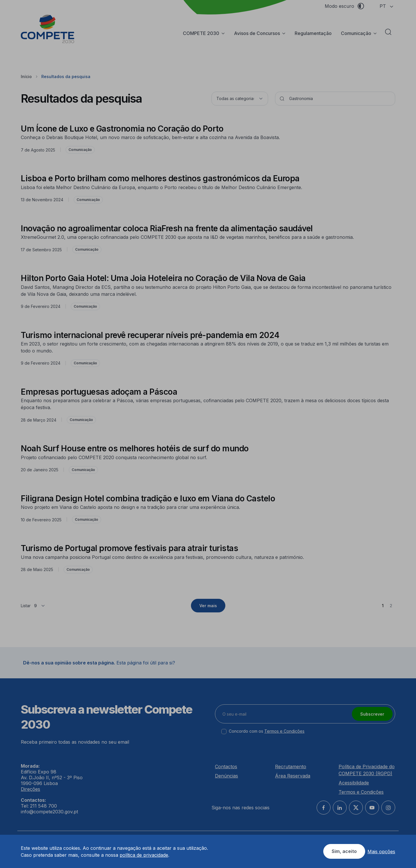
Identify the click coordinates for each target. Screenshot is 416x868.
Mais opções (381, 852)
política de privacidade (144, 855)
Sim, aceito (344, 851)
